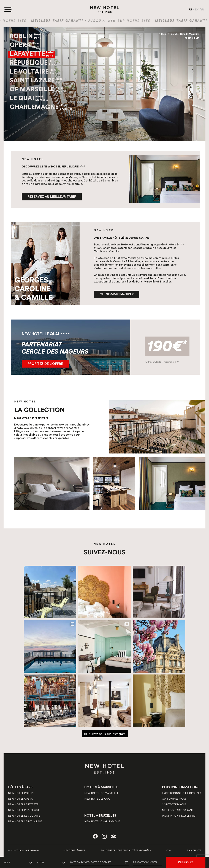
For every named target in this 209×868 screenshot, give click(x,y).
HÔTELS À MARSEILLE (101, 787)
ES (203, 10)
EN (197, 10)
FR (190, 10)
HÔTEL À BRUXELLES (100, 816)
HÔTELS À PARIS (21, 787)
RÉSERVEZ (186, 862)
